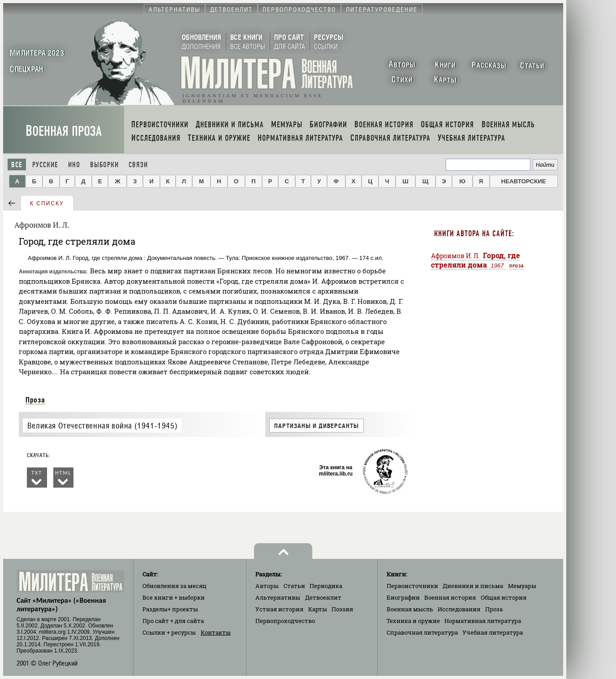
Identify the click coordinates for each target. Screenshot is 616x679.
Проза (35, 400)
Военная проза (64, 131)
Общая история (504, 597)
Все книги (174, 597)
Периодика (326, 586)
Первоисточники (412, 586)
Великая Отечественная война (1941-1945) (102, 426)
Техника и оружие (413, 621)
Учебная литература (493, 632)
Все (17, 165)
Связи (138, 165)
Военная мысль (410, 609)
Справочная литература (422, 632)
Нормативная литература (483, 621)
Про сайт (173, 621)
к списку (47, 203)
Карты (318, 609)
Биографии (403, 597)
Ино (74, 165)
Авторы (267, 586)
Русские (45, 165)
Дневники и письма (473, 586)
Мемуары (522, 586)
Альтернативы (278, 597)
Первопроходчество (285, 621)
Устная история (279, 609)
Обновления (174, 586)
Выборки (104, 165)
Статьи (294, 586)
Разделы (170, 609)
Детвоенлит (323, 597)
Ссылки (169, 632)
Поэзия (342, 609)
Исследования (459, 609)
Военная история (450, 597)
